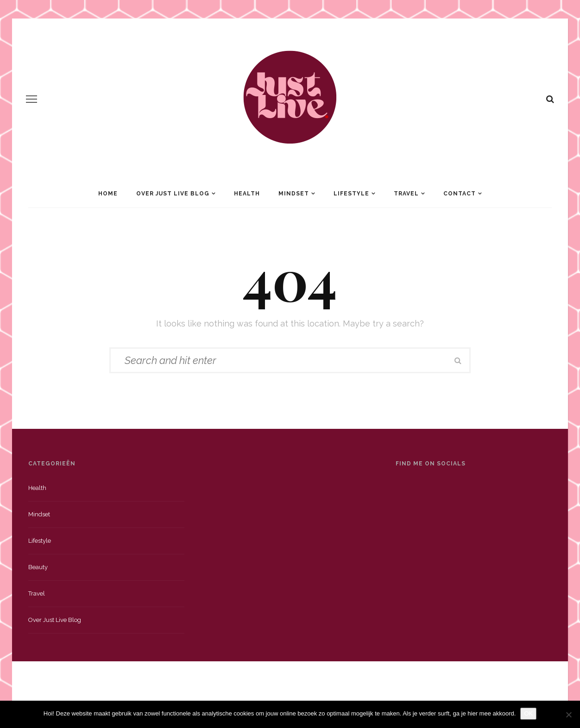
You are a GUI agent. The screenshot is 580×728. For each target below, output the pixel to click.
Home (108, 194)
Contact (460, 194)
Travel (406, 194)
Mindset (294, 194)
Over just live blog (55, 620)
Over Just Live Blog (173, 194)
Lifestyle (351, 194)
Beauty (38, 567)
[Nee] (568, 715)
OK (528, 713)
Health (247, 194)
